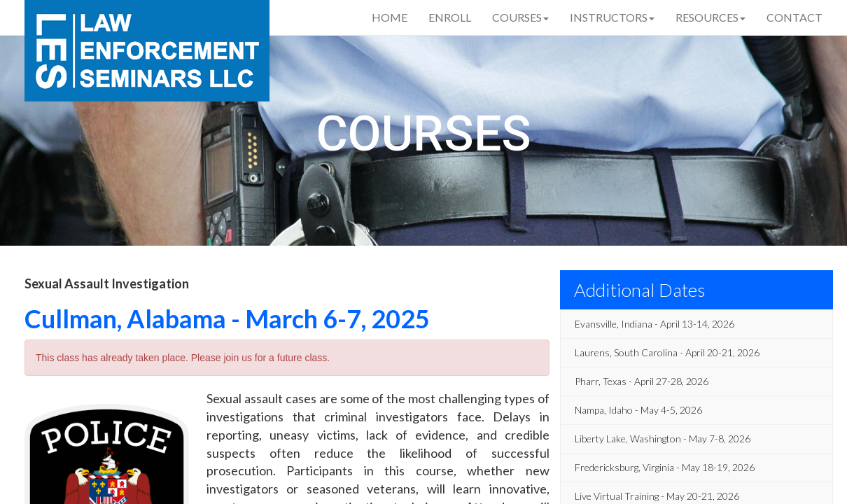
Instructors (612, 17)
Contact (794, 17)
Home (390, 17)
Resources (710, 17)
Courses (520, 17)
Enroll (450, 17)
